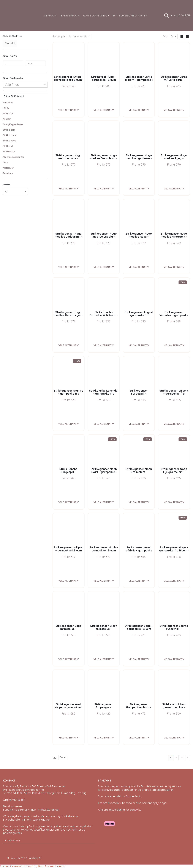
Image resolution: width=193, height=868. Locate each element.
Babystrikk (8, 103)
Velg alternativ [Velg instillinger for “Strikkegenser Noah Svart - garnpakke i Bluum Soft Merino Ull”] (104, 502)
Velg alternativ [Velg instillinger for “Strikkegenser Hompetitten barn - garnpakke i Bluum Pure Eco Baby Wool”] (139, 738)
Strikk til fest (9, 113)
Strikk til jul (8, 146)
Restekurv (8, 173)
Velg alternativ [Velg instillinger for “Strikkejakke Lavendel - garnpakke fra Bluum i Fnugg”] (104, 424)
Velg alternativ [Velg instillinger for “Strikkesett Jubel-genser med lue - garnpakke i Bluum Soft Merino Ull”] (174, 738)
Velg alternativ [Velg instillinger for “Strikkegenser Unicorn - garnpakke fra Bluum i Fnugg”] (174, 424)
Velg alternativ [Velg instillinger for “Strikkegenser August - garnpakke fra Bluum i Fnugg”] (139, 345)
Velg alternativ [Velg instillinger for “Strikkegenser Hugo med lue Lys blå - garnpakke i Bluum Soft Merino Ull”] (104, 267)
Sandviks (104, 786)
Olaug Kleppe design (13, 124)
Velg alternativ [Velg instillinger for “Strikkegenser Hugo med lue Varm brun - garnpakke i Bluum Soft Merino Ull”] (104, 189)
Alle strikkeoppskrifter (13, 157)
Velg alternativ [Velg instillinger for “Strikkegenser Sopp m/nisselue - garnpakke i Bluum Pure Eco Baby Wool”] (69, 659)
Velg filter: (12, 85)
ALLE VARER (182, 15)
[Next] (187, 757)
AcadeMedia (133, 796)
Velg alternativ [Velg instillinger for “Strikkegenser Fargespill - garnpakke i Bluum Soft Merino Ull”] (139, 424)
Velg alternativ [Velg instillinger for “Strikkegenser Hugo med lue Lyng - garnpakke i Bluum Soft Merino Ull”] (174, 189)
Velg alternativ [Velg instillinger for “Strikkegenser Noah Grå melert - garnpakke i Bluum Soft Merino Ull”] (139, 502)
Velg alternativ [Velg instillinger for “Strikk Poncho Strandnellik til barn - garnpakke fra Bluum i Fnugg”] (104, 345)
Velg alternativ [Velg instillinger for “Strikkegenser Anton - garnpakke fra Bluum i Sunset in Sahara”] (69, 110)
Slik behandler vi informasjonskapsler (26, 820)
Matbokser (8, 168)
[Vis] (173, 36)
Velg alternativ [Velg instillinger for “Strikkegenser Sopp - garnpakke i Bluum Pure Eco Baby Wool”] (139, 659)
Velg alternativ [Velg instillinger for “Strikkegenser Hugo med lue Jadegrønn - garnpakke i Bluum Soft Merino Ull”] (69, 267)
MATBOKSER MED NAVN (129, 15)
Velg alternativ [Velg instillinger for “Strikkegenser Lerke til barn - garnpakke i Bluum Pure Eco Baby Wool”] (139, 110)
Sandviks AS (35, 858)
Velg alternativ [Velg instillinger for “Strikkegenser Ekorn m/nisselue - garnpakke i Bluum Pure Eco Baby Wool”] (104, 659)
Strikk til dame (10, 135)
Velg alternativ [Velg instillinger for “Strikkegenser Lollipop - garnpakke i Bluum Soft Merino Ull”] (69, 581)
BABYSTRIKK (69, 15)
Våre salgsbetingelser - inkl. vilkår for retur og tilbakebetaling (41, 816)
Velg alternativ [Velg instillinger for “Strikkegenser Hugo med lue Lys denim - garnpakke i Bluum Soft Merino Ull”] (139, 189)
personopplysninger (154, 803)
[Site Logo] (14, 15)
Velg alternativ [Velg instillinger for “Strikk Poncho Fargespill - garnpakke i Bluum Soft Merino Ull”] (69, 502)
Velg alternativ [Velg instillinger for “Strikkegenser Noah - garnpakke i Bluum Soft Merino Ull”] (104, 581)
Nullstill (10, 43)
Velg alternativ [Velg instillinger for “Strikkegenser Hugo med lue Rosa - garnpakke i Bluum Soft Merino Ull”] (139, 267)
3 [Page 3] (182, 757)
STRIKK (49, 15)
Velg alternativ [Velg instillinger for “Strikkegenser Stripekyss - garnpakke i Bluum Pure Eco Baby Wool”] (104, 738)
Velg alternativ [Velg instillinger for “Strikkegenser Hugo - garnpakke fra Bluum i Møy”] (174, 581)
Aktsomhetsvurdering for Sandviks (119, 810)
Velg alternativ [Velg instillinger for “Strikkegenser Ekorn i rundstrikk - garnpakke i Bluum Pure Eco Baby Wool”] (174, 659)
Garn (5, 162)
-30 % (6, 108)
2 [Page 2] (176, 757)
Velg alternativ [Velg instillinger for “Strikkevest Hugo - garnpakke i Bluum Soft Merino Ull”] (104, 110)
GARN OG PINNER (95, 15)
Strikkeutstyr (9, 151)
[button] (166, 15)
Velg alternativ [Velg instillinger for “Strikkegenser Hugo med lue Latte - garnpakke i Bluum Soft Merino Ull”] (69, 189)
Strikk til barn (9, 130)
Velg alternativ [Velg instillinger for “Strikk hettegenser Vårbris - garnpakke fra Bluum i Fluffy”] (139, 581)
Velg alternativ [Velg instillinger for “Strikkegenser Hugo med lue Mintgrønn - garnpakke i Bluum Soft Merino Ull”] (174, 267)
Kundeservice (13, 840)
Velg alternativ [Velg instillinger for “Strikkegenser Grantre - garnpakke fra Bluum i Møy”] (69, 424)
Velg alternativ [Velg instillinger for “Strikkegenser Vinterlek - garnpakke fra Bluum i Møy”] (174, 345)
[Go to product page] (69, 58)
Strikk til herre (9, 141)
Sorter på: (59, 36)
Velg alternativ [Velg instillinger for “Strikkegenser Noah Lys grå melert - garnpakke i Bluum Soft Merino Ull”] (174, 502)
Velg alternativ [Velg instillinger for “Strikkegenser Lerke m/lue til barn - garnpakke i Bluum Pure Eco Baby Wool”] (174, 110)
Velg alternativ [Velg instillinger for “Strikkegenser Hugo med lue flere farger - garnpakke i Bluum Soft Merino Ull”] (69, 345)
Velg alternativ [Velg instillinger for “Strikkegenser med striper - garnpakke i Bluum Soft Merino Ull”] (69, 738)
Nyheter (7, 119)
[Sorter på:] (79, 36)
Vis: (165, 36)
